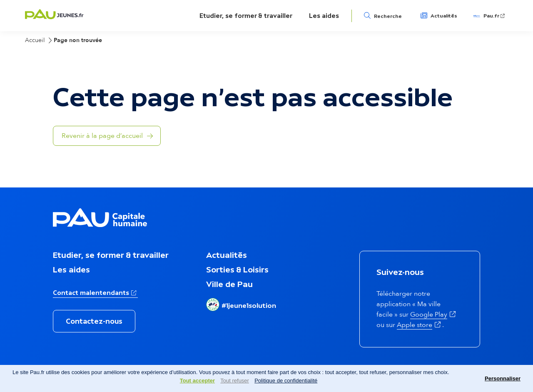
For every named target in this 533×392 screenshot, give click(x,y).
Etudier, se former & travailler (246, 16)
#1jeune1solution (249, 305)
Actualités (444, 16)
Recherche (388, 16)
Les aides (324, 16)
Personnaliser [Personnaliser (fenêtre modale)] (503, 378)
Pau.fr (491, 16)
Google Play (429, 315)
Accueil (35, 40)
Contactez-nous (94, 321)
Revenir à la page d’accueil (102, 136)
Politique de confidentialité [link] (286, 381)
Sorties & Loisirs (237, 270)
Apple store (415, 325)
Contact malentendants (91, 293)
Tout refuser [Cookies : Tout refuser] (235, 381)
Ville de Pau (229, 284)
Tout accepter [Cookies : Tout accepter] (197, 381)
